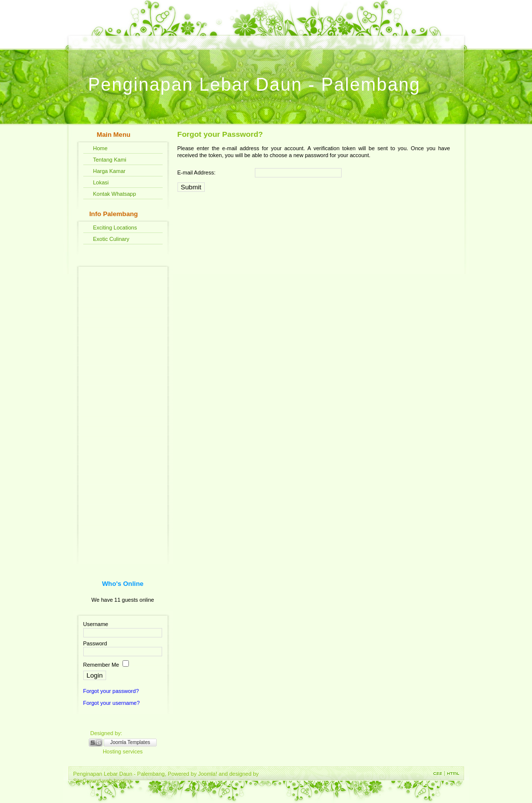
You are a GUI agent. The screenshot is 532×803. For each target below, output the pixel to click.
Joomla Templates (130, 742)
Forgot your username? (112, 703)
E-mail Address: (197, 172)
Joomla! (207, 774)
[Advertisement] (123, 410)
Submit (191, 187)
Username (96, 624)
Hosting (112, 751)
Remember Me (101, 665)
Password (95, 643)
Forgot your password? (111, 691)
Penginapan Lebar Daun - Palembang (254, 85)
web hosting (117, 781)
